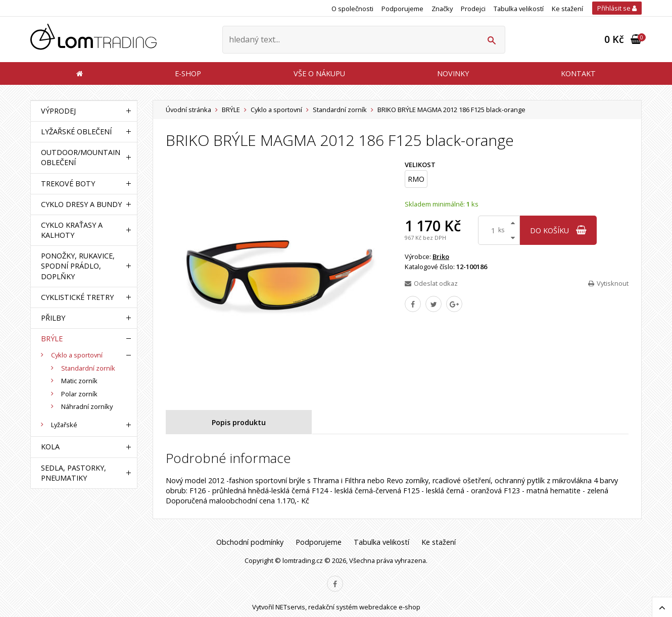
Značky (442, 9)
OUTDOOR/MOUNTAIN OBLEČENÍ (81, 157)
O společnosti (352, 9)
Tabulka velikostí (519, 9)
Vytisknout (608, 283)
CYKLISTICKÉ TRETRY (77, 297)
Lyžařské (64, 425)
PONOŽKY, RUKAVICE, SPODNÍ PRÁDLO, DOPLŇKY (78, 266)
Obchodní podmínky (250, 542)
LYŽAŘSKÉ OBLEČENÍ (76, 132)
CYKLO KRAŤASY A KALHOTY (72, 230)
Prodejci (473, 9)
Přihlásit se (617, 8)
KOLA (50, 447)
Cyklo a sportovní (276, 110)
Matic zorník (79, 381)
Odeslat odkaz (431, 283)
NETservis (290, 607)
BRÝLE (231, 110)
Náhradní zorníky (87, 406)
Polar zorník (79, 394)
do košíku (558, 230)
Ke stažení (567, 9)
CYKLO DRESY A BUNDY (81, 204)
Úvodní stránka (188, 110)
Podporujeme (402, 9)
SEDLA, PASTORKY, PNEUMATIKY (74, 473)
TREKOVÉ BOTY (68, 184)
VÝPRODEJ (58, 111)
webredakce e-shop (390, 607)
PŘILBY (53, 318)
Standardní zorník (340, 110)
